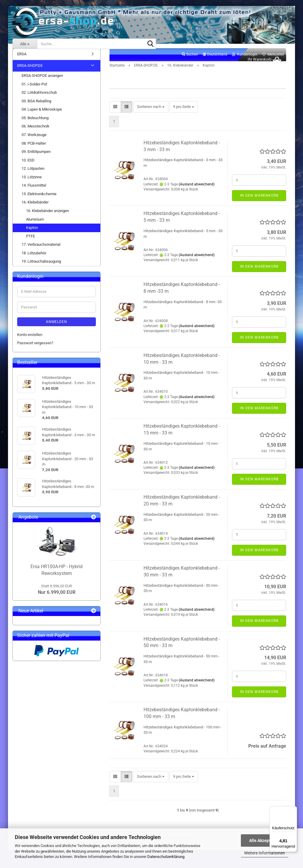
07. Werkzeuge (34, 141)
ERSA (22, 60)
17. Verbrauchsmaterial (41, 251)
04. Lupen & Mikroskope (42, 116)
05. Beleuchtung (35, 124)
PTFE (30, 243)
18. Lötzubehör (34, 260)
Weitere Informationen (265, 853)
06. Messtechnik (36, 133)
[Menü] (294, 810)
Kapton (32, 234)
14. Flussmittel (34, 192)
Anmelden (57, 328)
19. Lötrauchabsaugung (41, 268)
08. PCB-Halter (34, 150)
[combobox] (151, 114)
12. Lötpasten (33, 175)
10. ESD (28, 167)
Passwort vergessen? (35, 349)
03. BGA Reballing (36, 108)
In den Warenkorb (259, 202)
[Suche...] (25, 44)
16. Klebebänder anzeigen (47, 217)
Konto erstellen (30, 341)
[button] (215, 61)
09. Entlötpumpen (36, 158)
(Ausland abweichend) (197, 191)
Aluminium (35, 226)
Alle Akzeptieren (265, 840)
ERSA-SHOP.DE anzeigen (42, 82)
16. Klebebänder (35, 209)
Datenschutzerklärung (166, 857)
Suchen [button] (190, 61)
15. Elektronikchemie (39, 200)
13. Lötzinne (32, 184)
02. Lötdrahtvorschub (39, 99)
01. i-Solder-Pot (34, 91)
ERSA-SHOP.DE (30, 72)
